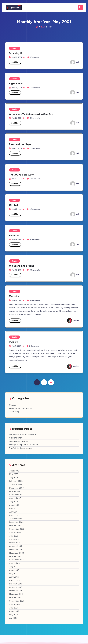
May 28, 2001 (17, 88)
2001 (43, 27)
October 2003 (15, 525)
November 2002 (17, 553)
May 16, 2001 (16, 270)
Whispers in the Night (21, 266)
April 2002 (14, 577)
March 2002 (15, 580)
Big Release (16, 84)
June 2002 (14, 570)
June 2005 (14, 505)
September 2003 (17, 529)
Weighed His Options (18, 441)
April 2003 (14, 539)
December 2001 (16, 591)
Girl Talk (14, 205)
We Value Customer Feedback (23, 434)
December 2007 (16, 488)
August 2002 (15, 563)
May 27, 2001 (16, 118)
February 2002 (16, 584)
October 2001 (15, 597)
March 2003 (15, 543)
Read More (15, 63)
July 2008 (14, 478)
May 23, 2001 (17, 179)
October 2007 (15, 491)
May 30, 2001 (17, 57)
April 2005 (14, 512)
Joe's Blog (14, 412)
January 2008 (16, 484)
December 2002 (16, 550)
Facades (14, 235)
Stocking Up (16, 53)
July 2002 (14, 567)
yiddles (73, 320)
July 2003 (14, 536)
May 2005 (14, 508)
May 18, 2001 (16, 239)
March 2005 (15, 515)
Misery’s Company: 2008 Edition (24, 445)
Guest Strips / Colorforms (21, 408)
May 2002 (14, 574)
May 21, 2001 (16, 209)
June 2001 (14, 611)
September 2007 (17, 495)
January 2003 (16, 546)
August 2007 (15, 498)
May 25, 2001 (17, 148)
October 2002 (15, 556)
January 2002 (16, 587)
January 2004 (16, 519)
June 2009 (14, 471)
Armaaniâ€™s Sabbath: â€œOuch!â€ (32, 114)
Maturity (14, 296)
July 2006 (14, 502)
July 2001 (14, 608)
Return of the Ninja (20, 144)
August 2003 (15, 532)
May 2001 (14, 615)
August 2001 (15, 604)
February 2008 (16, 481)
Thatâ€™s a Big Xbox (22, 175)
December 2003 (16, 522)
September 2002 (17, 560)
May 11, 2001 (16, 346)
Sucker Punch (16, 438)
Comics (15, 48)
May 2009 (14, 474)
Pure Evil (14, 342)
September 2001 (17, 601)
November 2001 (16, 594)
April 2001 (14, 618)
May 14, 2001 (16, 300)
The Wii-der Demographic (21, 448)
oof (75, 62)
